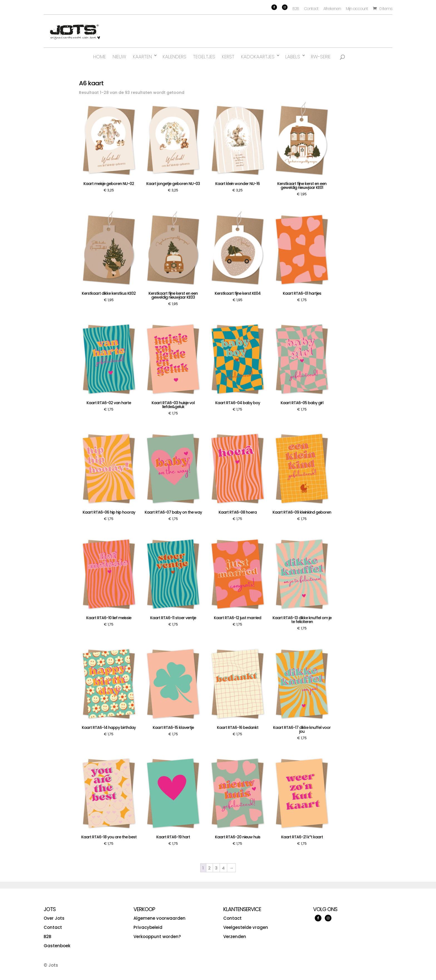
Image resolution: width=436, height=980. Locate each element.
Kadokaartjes (258, 57)
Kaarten (142, 57)
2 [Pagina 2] (209, 868)
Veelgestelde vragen (246, 927)
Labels (293, 57)
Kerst (228, 57)
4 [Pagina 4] (223, 868)
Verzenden (235, 937)
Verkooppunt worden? (157, 937)
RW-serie (321, 57)
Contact (311, 9)
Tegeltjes (204, 57)
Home (100, 57)
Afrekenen (332, 9)
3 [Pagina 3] (216, 868)
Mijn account (357, 9)
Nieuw (119, 57)
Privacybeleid (148, 927)
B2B (296, 9)
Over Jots (54, 918)
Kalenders (174, 57)
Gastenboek (57, 946)
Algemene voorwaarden (159, 918)
